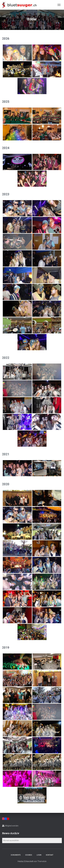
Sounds (29, 855)
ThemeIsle (42, 861)
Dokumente (16, 855)
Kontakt (50, 855)
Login (39, 855)
